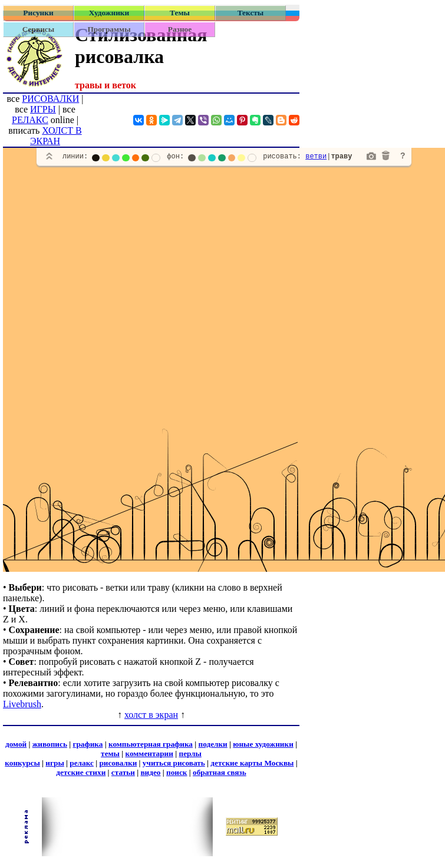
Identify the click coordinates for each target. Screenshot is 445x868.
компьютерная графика (151, 744)
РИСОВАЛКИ (50, 99)
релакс (82, 763)
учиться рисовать (174, 763)
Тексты (251, 13)
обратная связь (220, 772)
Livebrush (22, 704)
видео (150, 772)
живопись (50, 744)
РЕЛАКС (30, 120)
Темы (180, 13)
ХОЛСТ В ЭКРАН (56, 136)
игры (55, 763)
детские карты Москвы (252, 763)
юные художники (263, 744)
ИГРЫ (43, 109)
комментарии (149, 753)
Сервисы (38, 29)
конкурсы (22, 763)
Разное (180, 29)
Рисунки (38, 13)
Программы (109, 29)
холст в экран (151, 715)
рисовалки (118, 763)
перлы (190, 753)
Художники (109, 13)
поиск (177, 772)
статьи (123, 772)
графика (88, 744)
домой (16, 744)
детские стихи (81, 772)
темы (110, 753)
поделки (213, 744)
